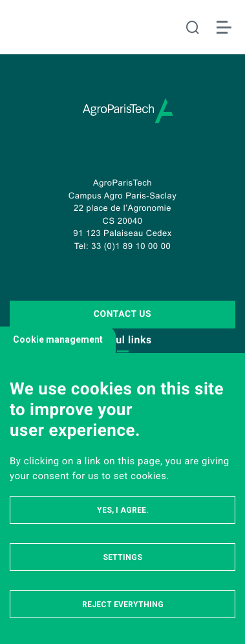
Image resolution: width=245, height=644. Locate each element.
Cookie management (58, 339)
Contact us (122, 314)
